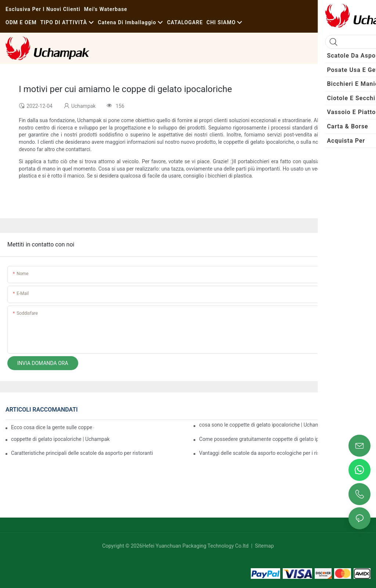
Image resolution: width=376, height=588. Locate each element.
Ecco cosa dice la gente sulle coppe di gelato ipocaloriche (53, 427)
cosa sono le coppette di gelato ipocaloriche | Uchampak (263, 425)
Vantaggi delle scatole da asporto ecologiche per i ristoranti (267, 453)
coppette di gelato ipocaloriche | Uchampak (60, 439)
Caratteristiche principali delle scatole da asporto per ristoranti (82, 453)
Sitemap (264, 546)
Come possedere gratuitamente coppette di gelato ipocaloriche (271, 439)
